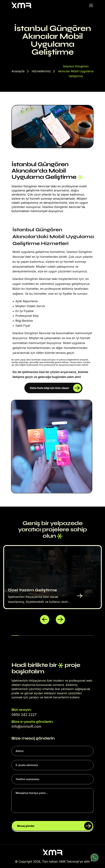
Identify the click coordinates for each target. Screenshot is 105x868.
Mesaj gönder (55, 826)
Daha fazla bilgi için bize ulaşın (56, 388)
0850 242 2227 (24, 715)
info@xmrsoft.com (26, 726)
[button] (45, 620)
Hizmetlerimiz (41, 71)
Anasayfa (18, 71)
